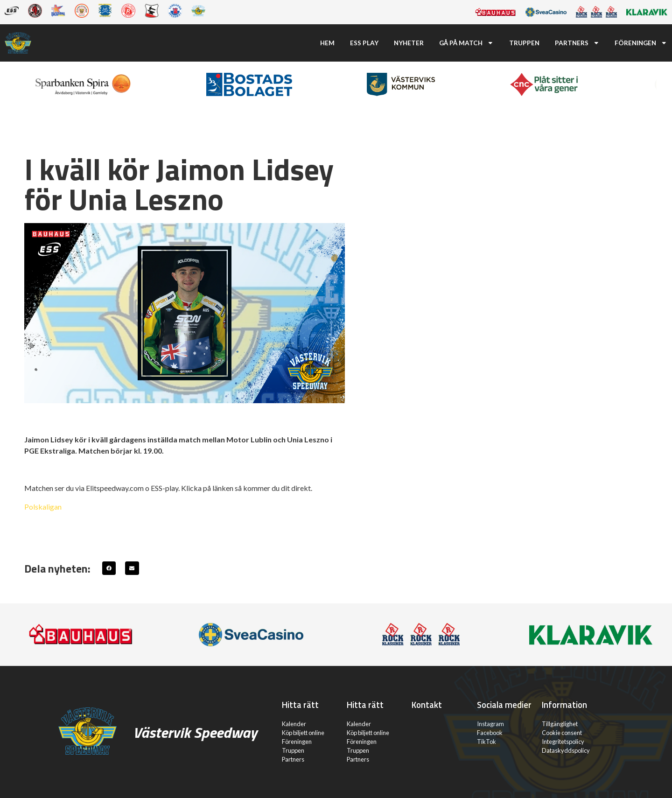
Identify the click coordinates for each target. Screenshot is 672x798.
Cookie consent (562, 733)
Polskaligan (43, 507)
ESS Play (364, 43)
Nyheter (409, 43)
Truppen (524, 43)
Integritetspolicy (563, 742)
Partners (577, 43)
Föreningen (641, 43)
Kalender (294, 724)
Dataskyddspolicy (566, 750)
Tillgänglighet (560, 724)
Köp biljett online (303, 733)
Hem (327, 43)
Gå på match (466, 43)
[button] (109, 568)
